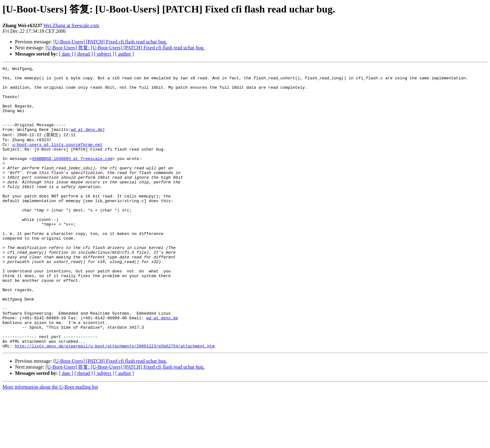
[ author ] (125, 54)
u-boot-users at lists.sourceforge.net (57, 160)
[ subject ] (104, 54)
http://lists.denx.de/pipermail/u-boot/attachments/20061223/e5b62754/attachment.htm (115, 401)
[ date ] (66, 54)
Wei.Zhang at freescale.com (71, 25)
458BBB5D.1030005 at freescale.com (72, 177)
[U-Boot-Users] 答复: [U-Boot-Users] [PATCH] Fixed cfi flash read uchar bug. (125, 48)
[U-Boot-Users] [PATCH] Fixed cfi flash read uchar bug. (110, 42)
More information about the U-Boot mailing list (50, 443)
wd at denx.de (86, 142)
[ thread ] (84, 54)
